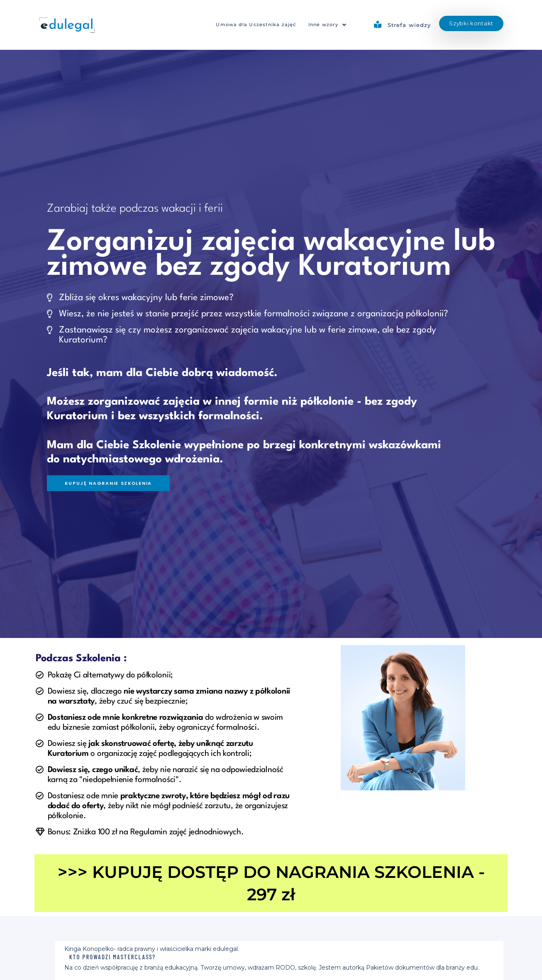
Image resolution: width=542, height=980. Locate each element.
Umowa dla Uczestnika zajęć (245, 25)
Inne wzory (325, 25)
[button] (325, 25)
